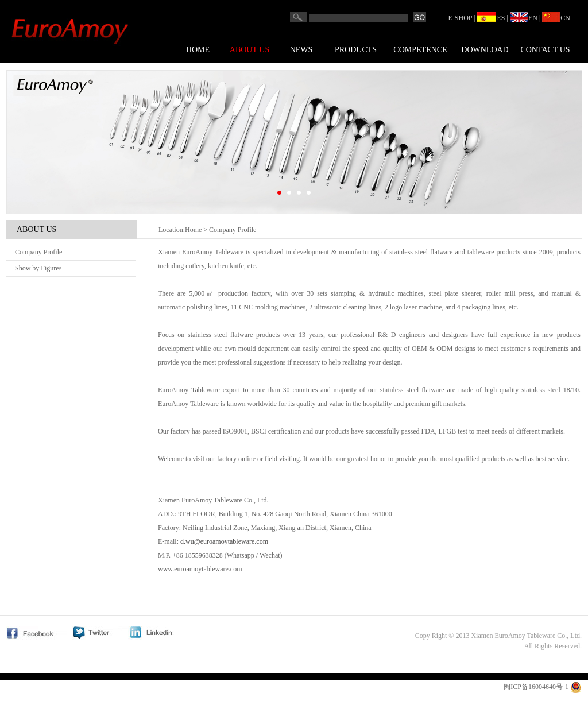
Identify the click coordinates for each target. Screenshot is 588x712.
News (301, 50)
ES (491, 18)
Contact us (545, 50)
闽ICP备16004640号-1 (536, 687)
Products (356, 50)
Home (198, 50)
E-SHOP (461, 18)
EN (524, 18)
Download (485, 50)
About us (249, 50)
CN (556, 18)
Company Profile (38, 252)
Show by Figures (38, 268)
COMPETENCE (420, 50)
